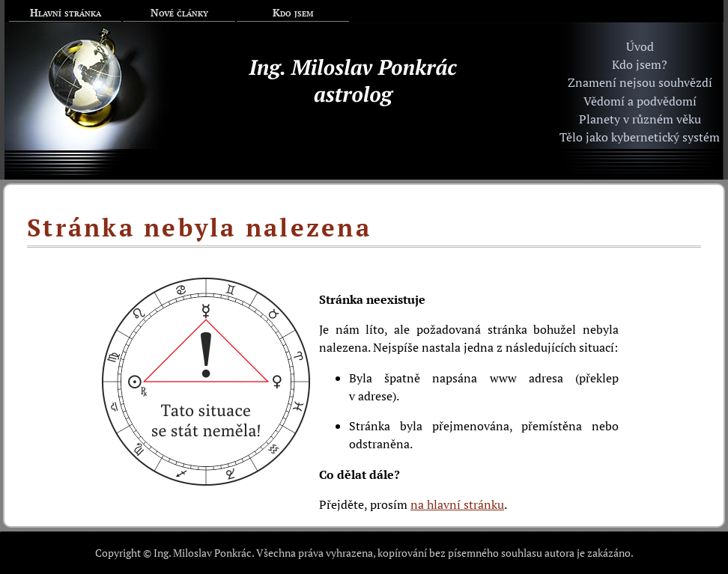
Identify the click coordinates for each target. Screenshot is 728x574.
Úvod (640, 46)
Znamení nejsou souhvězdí (640, 82)
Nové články (179, 12)
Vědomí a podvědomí (640, 101)
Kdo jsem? (640, 64)
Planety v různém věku (640, 119)
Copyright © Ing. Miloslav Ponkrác (173, 553)
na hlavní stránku (457, 504)
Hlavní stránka (66, 12)
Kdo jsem (293, 12)
